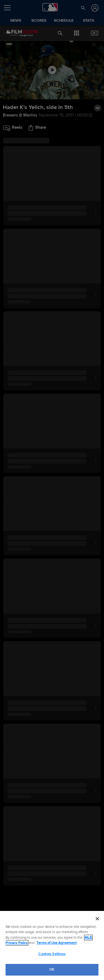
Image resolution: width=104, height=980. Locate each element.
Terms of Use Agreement (57, 943)
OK (52, 969)
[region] (52, 945)
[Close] (97, 919)
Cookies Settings (52, 954)
